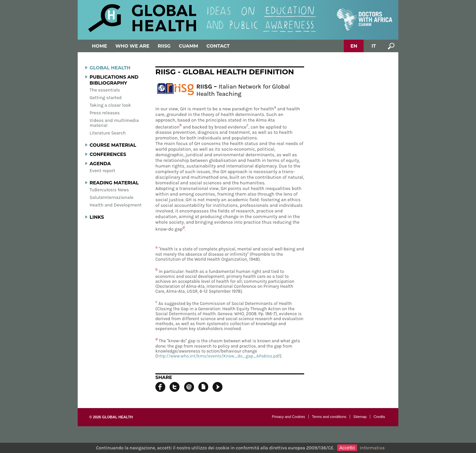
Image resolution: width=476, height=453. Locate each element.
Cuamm (188, 46)
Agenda (100, 164)
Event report (102, 171)
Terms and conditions (329, 417)
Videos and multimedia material (114, 123)
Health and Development (116, 205)
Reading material (114, 183)
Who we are (132, 46)
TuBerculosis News (109, 190)
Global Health (110, 68)
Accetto (347, 448)
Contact (218, 46)
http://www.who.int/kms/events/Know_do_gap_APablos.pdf (218, 356)
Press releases (105, 113)
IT (374, 46)
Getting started (106, 98)
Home (99, 46)
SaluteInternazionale (112, 197)
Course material (113, 145)
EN (354, 46)
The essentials (105, 90)
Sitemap (360, 417)
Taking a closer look (110, 105)
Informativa (372, 448)
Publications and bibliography (114, 80)
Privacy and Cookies (289, 417)
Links (97, 217)
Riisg (164, 46)
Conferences (108, 154)
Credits (379, 417)
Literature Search (108, 133)
